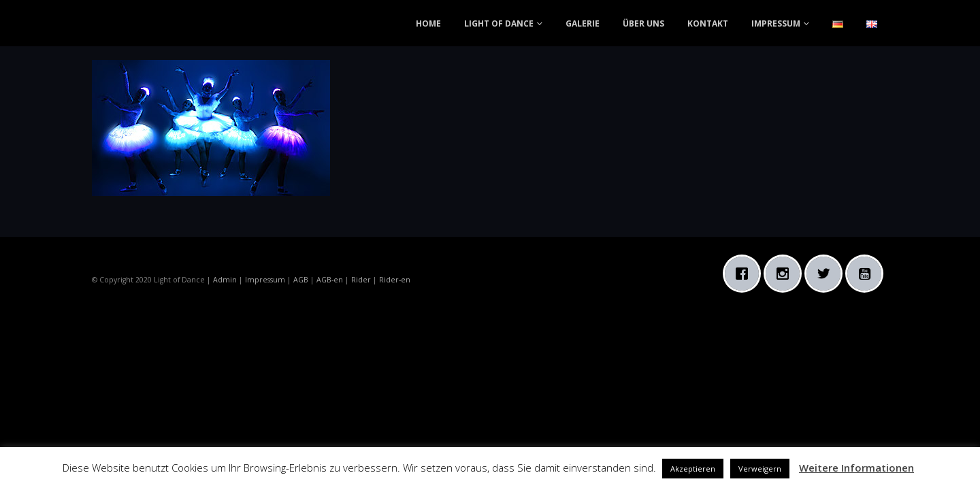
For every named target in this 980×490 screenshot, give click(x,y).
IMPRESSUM (776, 23)
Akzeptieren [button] (693, 469)
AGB (301, 280)
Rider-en (395, 280)
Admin (225, 280)
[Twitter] (827, 274)
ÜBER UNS (643, 23)
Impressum (265, 280)
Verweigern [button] (760, 469)
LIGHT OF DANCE (499, 23)
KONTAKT (708, 23)
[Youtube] (868, 274)
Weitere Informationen (856, 468)
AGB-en (330, 280)
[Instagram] (786, 274)
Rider (361, 280)
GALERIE (583, 23)
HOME (428, 23)
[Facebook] (745, 274)
